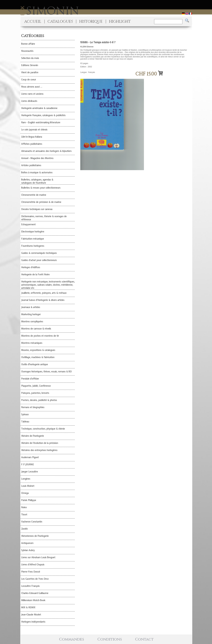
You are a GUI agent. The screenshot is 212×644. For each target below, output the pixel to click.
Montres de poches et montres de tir (40, 336)
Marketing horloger (31, 314)
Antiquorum (27, 543)
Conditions (110, 639)
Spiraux (25, 414)
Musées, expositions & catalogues (38, 350)
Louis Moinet (28, 486)
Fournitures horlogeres (33, 246)
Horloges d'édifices (31, 267)
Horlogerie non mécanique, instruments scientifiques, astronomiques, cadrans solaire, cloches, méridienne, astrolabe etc (48, 285)
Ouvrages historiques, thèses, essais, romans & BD (46, 372)
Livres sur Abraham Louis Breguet (38, 557)
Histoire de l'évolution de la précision (40, 443)
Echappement (28, 224)
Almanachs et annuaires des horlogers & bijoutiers (46, 151)
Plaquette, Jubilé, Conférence (36, 386)
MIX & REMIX (28, 607)
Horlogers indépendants (33, 622)
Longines (26, 479)
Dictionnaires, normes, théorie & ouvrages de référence (44, 218)
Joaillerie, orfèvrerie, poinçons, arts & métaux (44, 293)
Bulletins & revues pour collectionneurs (41, 188)
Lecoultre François (30, 586)
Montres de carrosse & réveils (36, 329)
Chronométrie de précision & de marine (41, 202)
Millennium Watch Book (33, 600)
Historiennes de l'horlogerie (35, 536)
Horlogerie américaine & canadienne (39, 108)
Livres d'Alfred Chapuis (33, 565)
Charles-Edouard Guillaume (35, 593)
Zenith (24, 529)
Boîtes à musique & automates (37, 173)
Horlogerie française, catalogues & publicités (43, 115)
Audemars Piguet (30, 457)
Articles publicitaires (31, 165)
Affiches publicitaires (32, 144)
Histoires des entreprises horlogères (39, 450)
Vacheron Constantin (32, 522)
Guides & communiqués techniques (39, 253)
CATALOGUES (60, 22)
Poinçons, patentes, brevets (35, 393)
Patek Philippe (29, 500)
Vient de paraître (30, 72)
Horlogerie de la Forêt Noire (35, 275)
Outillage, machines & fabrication (38, 357)
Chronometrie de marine (34, 195)
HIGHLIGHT (120, 22)
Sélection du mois (30, 58)
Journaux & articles (31, 307)
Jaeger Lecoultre (30, 472)
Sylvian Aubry (28, 550)
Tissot (24, 515)
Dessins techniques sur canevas (37, 209)
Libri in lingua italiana (32, 137)
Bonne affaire (28, 44)
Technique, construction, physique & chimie (43, 429)
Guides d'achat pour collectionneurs (39, 260)
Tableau (25, 422)
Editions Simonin (30, 65)
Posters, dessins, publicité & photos (39, 400)
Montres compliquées (32, 322)
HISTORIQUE (91, 22)
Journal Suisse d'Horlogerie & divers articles (43, 300)
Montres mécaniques (32, 343)
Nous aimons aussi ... (32, 87)
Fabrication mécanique (33, 239)
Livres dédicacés (29, 101)
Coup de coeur (29, 80)
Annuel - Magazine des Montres (37, 158)
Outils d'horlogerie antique (35, 364)
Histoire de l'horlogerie (33, 436)
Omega (25, 493)
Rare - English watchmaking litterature (41, 122)
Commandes (72, 639)
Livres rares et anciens (32, 94)
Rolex (24, 507)
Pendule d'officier (30, 379)
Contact (144, 639)
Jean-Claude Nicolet (31, 615)
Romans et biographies (33, 407)
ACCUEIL (33, 22)
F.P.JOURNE (28, 464)
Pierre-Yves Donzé (31, 572)
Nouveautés (27, 51)
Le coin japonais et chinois (34, 130)
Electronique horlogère (33, 232)
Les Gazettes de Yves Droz (35, 579)
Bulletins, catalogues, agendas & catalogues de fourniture (37, 181)
